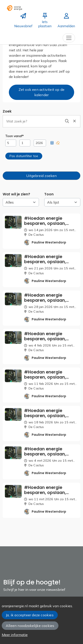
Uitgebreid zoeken (41, 176)
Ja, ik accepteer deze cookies (30, 615)
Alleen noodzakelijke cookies (30, 626)
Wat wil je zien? (16, 194)
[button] (52, 143)
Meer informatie (15, 635)
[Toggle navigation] (69, 38)
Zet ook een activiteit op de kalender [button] (42, 92)
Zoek (7, 111)
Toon (49, 194)
